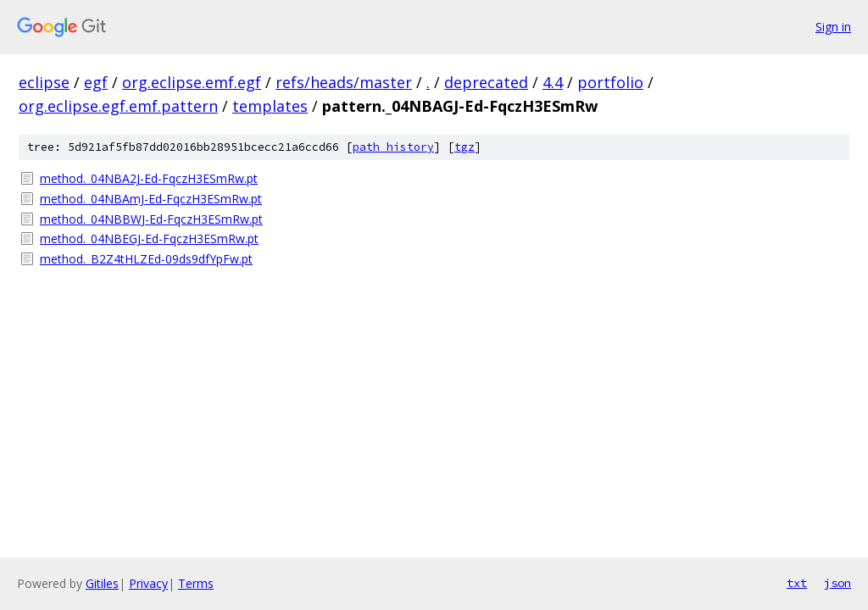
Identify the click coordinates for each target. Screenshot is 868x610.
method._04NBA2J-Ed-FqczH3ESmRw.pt (149, 178)
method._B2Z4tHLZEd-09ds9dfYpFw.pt (146, 259)
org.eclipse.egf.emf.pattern (118, 106)
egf (96, 82)
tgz (465, 147)
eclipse (44, 82)
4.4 (553, 82)
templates (270, 106)
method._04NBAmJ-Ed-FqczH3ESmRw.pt (151, 199)
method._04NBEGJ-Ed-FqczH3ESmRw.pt (149, 238)
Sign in (833, 27)
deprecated (486, 82)
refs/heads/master (344, 82)
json (837, 583)
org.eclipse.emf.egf (192, 82)
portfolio (610, 82)
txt (797, 583)
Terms (196, 583)
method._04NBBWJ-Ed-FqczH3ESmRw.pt (151, 219)
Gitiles (102, 583)
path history (393, 147)
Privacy (148, 583)
